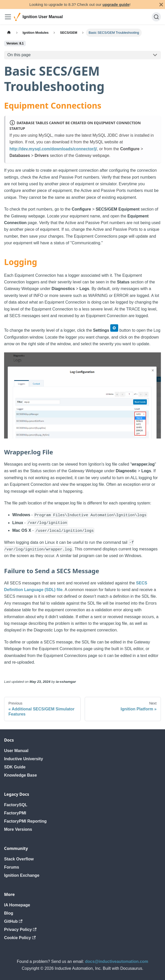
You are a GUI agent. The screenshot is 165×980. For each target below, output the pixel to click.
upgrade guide (116, 4)
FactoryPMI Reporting (25, 821)
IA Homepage (17, 905)
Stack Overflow (19, 859)
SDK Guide (15, 767)
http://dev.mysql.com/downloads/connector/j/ (53, 149)
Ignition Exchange (22, 875)
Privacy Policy (20, 930)
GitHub (13, 921)
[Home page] (9, 33)
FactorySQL (16, 805)
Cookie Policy (20, 938)
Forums (12, 867)
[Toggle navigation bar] (8, 17)
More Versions (18, 829)
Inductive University (24, 759)
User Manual (16, 751)
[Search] (156, 17)
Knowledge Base (20, 775)
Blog (9, 913)
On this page (19, 55)
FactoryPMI (15, 813)
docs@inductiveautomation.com (117, 961)
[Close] (161, 4)
